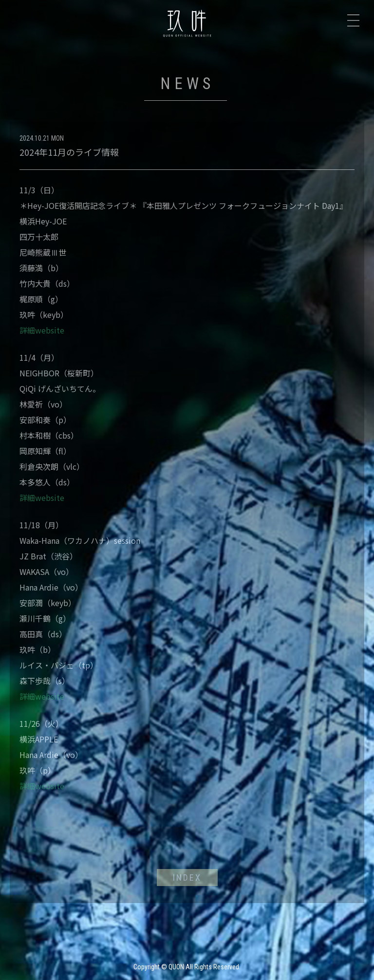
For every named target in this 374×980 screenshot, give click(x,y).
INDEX (187, 878)
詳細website (42, 330)
